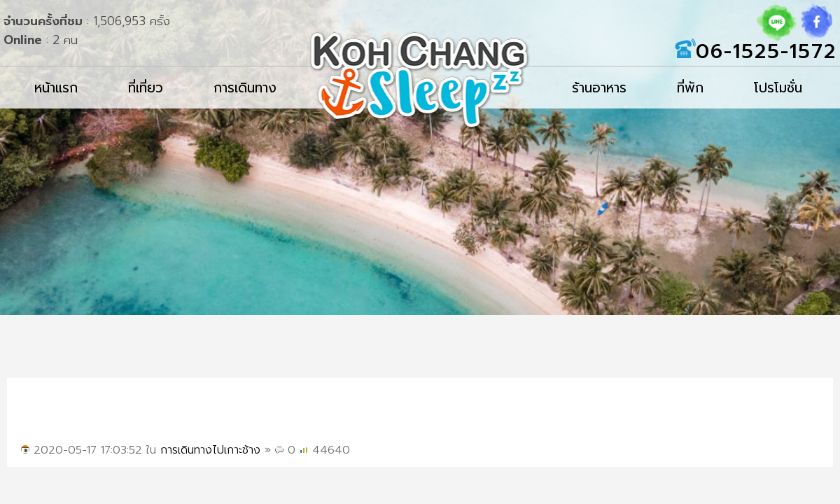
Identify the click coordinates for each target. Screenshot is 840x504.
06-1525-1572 (766, 51)
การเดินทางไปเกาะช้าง (210, 450)
